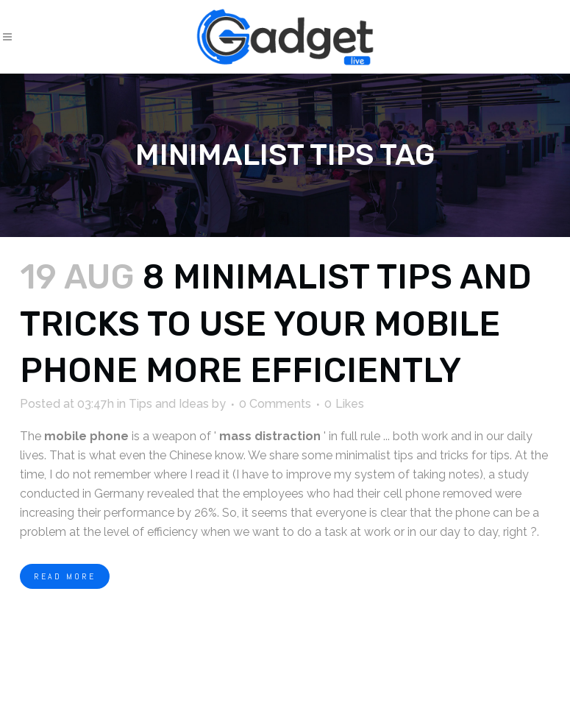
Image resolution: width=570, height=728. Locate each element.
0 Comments (275, 404)
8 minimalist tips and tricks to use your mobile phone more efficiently (276, 324)
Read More (65, 576)
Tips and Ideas (169, 404)
